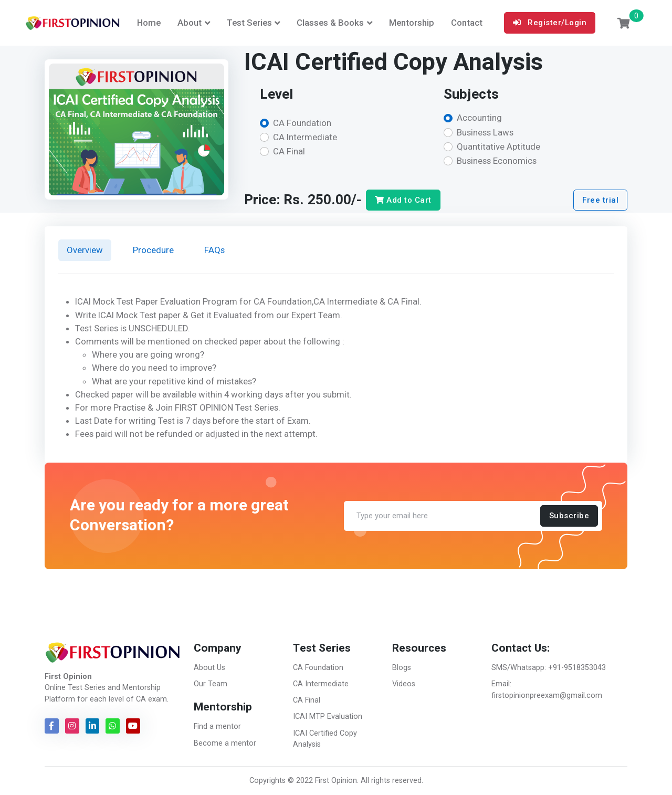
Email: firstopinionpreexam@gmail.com (547, 690)
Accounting (479, 118)
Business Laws (485, 132)
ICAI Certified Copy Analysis (325, 739)
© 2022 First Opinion (322, 781)
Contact (467, 23)
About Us (209, 668)
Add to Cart (403, 200)
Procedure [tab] (153, 250)
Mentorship (412, 23)
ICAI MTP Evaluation (328, 716)
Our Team (211, 684)
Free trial (600, 200)
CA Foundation (302, 123)
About (190, 23)
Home (149, 23)
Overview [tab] (85, 250)
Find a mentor (217, 726)
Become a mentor (225, 743)
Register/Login (550, 23)
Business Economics (497, 161)
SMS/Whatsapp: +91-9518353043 (549, 668)
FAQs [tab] (214, 250)
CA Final (289, 151)
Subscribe (569, 516)
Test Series (249, 23)
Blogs (402, 668)
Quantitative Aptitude (498, 147)
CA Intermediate (305, 137)
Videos (404, 684)
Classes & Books (330, 23)
